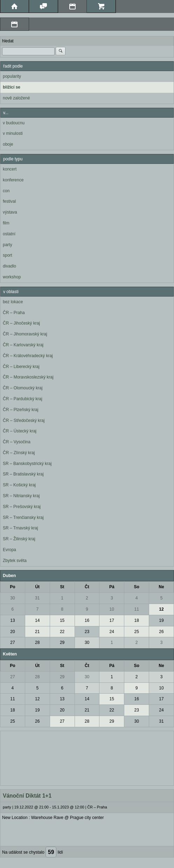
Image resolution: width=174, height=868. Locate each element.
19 (161, 620)
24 (112, 632)
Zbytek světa (15, 561)
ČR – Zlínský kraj (19, 453)
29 (62, 643)
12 (161, 609)
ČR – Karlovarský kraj (23, 345)
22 (62, 632)
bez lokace (13, 302)
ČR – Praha (14, 313)
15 (62, 620)
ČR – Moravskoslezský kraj (28, 377)
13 (12, 620)
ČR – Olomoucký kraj (23, 388)
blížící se (12, 87)
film (6, 223)
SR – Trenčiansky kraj (23, 518)
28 (37, 643)
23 (87, 632)
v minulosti (13, 133)
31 (37, 598)
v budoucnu (14, 123)
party (8, 245)
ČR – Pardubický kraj (23, 399)
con (6, 191)
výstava (10, 212)
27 (12, 643)
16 (87, 620)
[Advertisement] (87, 757)
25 (136, 632)
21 (37, 632)
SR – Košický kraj (19, 485)
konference (13, 180)
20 (12, 632)
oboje (8, 144)
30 (12, 598)
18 (136, 620)
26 (161, 632)
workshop (12, 277)
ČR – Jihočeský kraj (21, 323)
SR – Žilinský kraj (19, 539)
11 (136, 609)
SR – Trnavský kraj (20, 528)
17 (112, 620)
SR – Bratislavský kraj (23, 474)
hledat (8, 41)
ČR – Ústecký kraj (20, 431)
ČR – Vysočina (17, 442)
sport (8, 255)
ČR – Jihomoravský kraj (25, 334)
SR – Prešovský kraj (22, 507)
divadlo (9, 266)
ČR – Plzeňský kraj (20, 410)
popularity (12, 76)
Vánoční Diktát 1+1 (27, 796)
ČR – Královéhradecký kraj (28, 356)
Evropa (9, 550)
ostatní (9, 234)
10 (112, 609)
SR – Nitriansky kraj (21, 496)
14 (37, 620)
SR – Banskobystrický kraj (27, 464)
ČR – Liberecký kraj (21, 367)
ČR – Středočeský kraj (24, 421)
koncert (10, 169)
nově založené (16, 98)
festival (9, 201)
